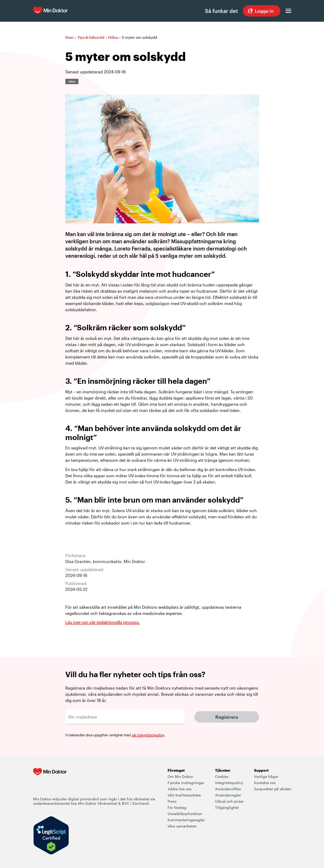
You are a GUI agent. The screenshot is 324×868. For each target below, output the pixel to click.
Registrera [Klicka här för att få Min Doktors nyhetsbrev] (227, 717)
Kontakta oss (265, 783)
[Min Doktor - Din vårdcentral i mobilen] (50, 782)
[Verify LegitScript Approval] (51, 836)
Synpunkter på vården (273, 789)
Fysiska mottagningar (186, 783)
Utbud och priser (229, 801)
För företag (177, 807)
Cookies (222, 776)
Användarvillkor (228, 789)
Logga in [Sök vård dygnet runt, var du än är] (264, 11)
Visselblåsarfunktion (185, 814)
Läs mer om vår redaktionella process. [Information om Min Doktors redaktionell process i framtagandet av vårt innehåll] (103, 622)
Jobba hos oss (180, 789)
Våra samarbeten (182, 826)
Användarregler (228, 795)
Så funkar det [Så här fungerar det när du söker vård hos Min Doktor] (221, 11)
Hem (69, 37)
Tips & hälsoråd (91, 37)
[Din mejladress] (125, 717)
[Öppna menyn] (288, 11)
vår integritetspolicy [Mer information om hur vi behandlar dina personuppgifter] (148, 735)
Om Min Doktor (180, 776)
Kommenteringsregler (186, 820)
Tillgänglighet (227, 807)
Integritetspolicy (229, 783)
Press (172, 801)
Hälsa (113, 37)
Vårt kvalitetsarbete (184, 795)
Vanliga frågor (266, 776)
